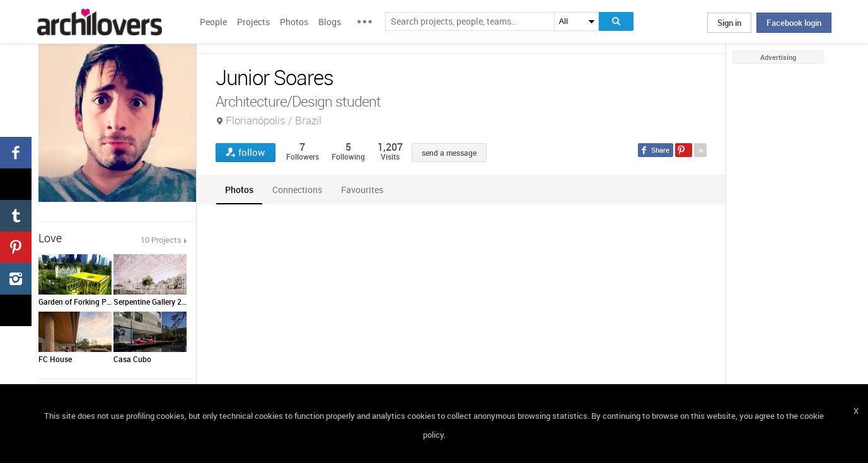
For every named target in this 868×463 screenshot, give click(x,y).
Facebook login (794, 23)
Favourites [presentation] (362, 190)
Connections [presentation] (297, 190)
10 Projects (161, 240)
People (213, 22)
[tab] (239, 190)
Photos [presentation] (239, 190)
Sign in (729, 23)
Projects (253, 22)
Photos (294, 22)
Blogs (330, 22)
